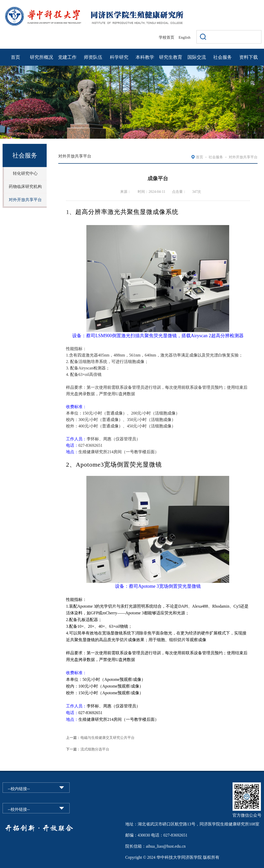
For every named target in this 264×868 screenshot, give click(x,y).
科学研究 (119, 57)
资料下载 (249, 57)
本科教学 (145, 57)
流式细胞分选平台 (95, 749)
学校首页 (167, 37)
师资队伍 (93, 57)
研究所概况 (42, 57)
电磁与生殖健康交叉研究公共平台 (108, 738)
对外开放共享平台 (25, 200)
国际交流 (197, 57)
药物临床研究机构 (25, 187)
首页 (15, 57)
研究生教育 (171, 57)
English (185, 37)
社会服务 (222, 57)
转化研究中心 (25, 173)
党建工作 (67, 57)
